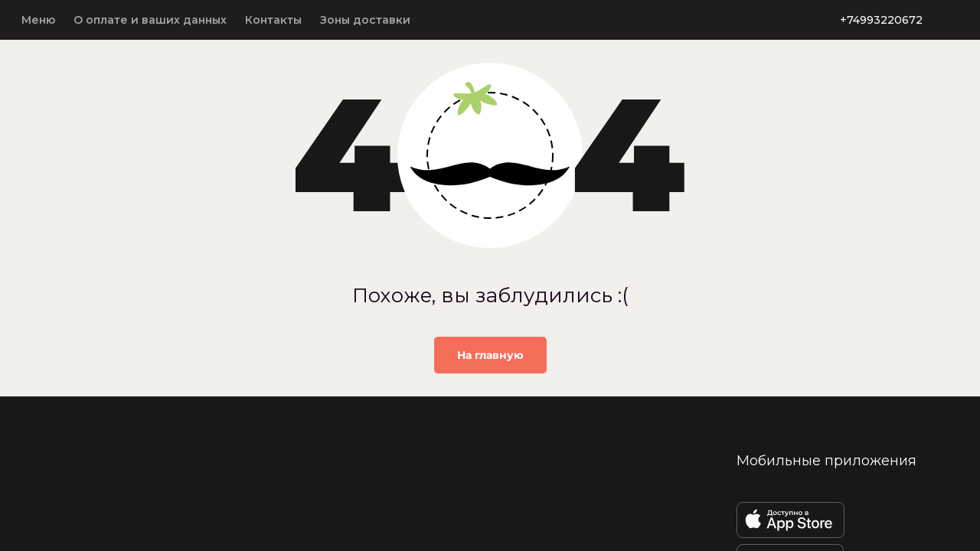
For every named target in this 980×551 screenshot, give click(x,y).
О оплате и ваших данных (150, 20)
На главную (490, 355)
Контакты (273, 20)
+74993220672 (881, 20)
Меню (38, 20)
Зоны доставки (365, 20)
